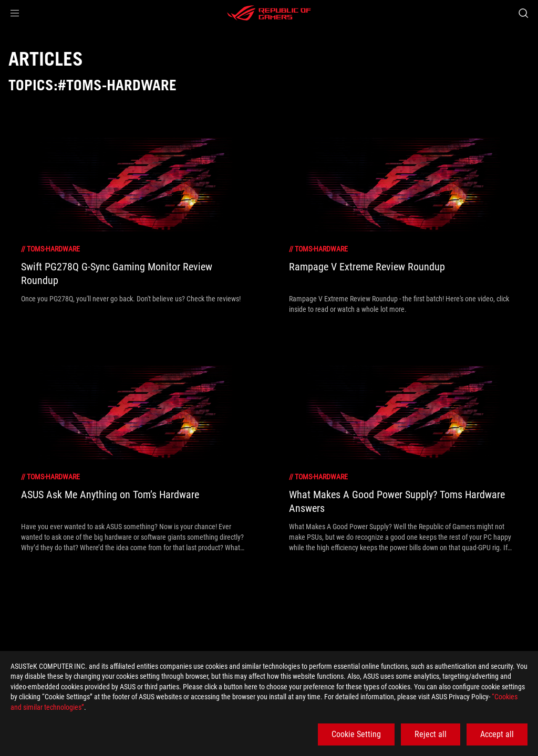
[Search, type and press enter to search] (523, 13)
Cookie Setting (356, 734)
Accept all (497, 734)
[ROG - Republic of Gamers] (269, 13)
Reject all (431, 734)
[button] (15, 13)
